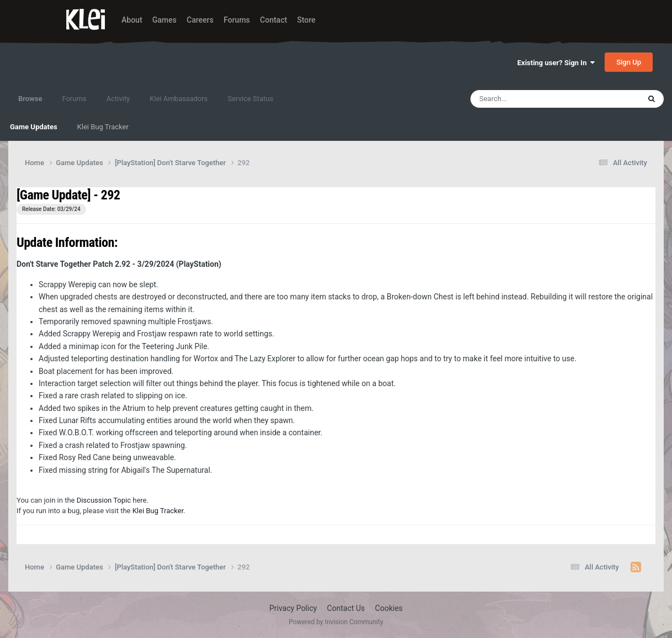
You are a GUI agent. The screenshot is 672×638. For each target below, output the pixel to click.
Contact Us (346, 608)
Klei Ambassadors (179, 99)
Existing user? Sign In (556, 63)
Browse (30, 104)
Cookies (389, 608)
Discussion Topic (104, 500)
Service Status (250, 99)
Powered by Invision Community (336, 622)
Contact (274, 20)
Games (165, 20)
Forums (237, 20)
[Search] (527, 99)
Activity (118, 99)
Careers (200, 20)
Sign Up (629, 62)
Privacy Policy (293, 608)
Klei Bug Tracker (103, 127)
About (132, 20)
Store (306, 20)
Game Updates (34, 127)
